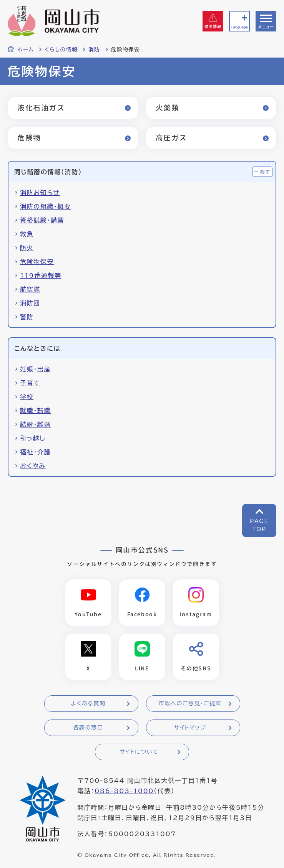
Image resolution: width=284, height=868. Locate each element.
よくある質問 (88, 703)
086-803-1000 (124, 791)
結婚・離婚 (35, 424)
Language (239, 27)
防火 (27, 248)
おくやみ (33, 466)
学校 (27, 397)
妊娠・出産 (35, 369)
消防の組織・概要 (46, 206)
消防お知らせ (40, 193)
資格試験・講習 (42, 220)
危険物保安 (37, 262)
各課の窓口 (88, 728)
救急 (27, 234)
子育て (30, 383)
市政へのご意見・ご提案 (190, 703)
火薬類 (168, 108)
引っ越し (33, 438)
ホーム (26, 50)
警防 (27, 317)
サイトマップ (190, 728)
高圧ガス (171, 138)
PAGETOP (259, 525)
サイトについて (139, 752)
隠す (265, 172)
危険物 (29, 138)
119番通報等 (41, 276)
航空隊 (30, 289)
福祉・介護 (35, 452)
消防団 (30, 303)
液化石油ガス (41, 108)
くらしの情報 (61, 50)
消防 (94, 50)
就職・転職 (35, 411)
